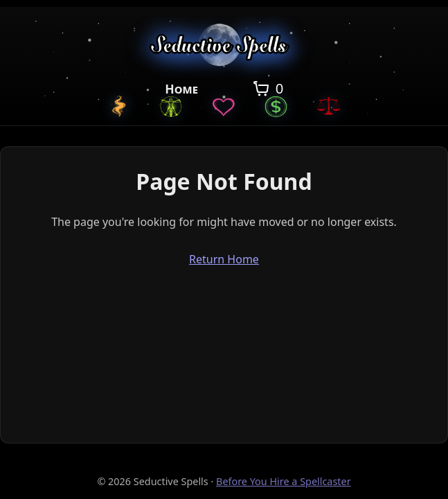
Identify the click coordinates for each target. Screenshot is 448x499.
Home (181, 89)
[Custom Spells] (118, 106)
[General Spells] (171, 106)
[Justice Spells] (329, 106)
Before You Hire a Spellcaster (284, 481)
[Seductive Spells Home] (224, 47)
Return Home (224, 259)
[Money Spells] (276, 106)
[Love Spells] (224, 106)
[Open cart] (267, 89)
